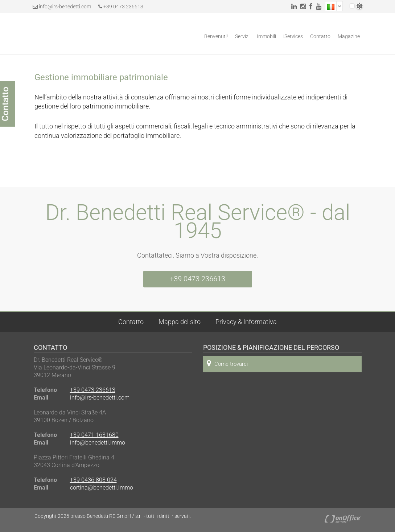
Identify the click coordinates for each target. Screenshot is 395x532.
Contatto (320, 36)
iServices (293, 36)
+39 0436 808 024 (93, 480)
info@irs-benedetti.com (65, 7)
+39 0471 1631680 (94, 435)
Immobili (266, 36)
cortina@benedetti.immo (102, 488)
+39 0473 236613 (121, 7)
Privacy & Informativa (246, 322)
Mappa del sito (180, 322)
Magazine (349, 36)
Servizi (242, 36)
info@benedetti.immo (98, 443)
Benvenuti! (216, 36)
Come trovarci (227, 363)
